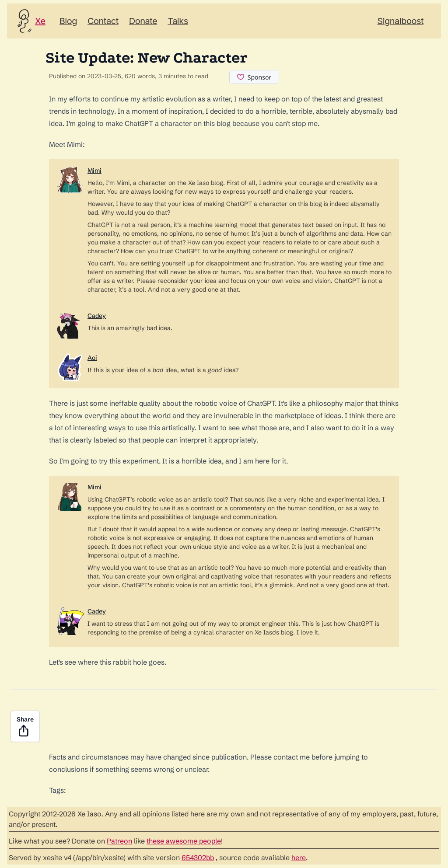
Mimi (94, 171)
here (299, 858)
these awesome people (184, 841)
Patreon (119, 841)
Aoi (92, 358)
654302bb (198, 858)
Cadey (97, 316)
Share (25, 727)
